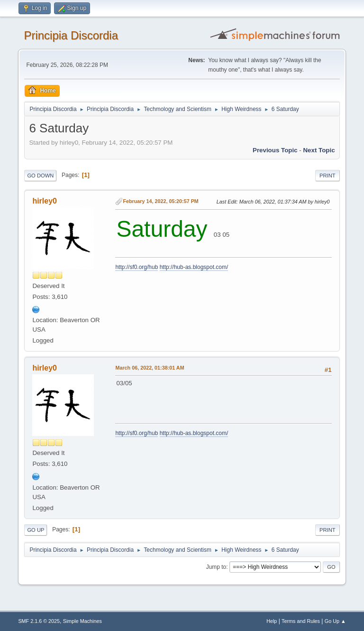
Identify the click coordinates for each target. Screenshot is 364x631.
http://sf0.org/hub (136, 267)
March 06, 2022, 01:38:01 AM (150, 368)
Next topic (319, 150)
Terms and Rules (301, 621)
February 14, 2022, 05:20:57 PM (160, 201)
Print (328, 176)
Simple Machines (82, 621)
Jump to (216, 567)
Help (272, 621)
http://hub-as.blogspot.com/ (194, 267)
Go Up (36, 530)
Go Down (40, 176)
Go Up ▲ (335, 621)
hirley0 (45, 201)
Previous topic (275, 150)
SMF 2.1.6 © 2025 (39, 621)
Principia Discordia (71, 35)
